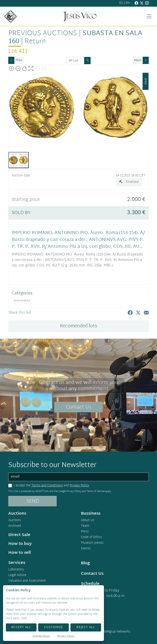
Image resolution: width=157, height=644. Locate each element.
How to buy (20, 544)
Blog (85, 563)
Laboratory (16, 570)
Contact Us (79, 407)
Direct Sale (19, 535)
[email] (78, 477)
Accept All (21, 627)
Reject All (86, 627)
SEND (33, 501)
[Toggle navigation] (149, 16)
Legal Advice (17, 575)
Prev (19, 60)
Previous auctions (43, 34)
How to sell (20, 553)
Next (138, 60)
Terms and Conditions (47, 486)
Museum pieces (92, 543)
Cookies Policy (41, 636)
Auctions (15, 520)
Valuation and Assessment (27, 581)
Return (35, 42)
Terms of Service (95, 491)
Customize (54, 627)
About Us (88, 520)
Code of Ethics (91, 537)
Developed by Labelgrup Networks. (106, 632)
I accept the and (51, 486)
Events (86, 549)
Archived (15, 526)
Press (85, 532)
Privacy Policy (79, 486)
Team (85, 526)
